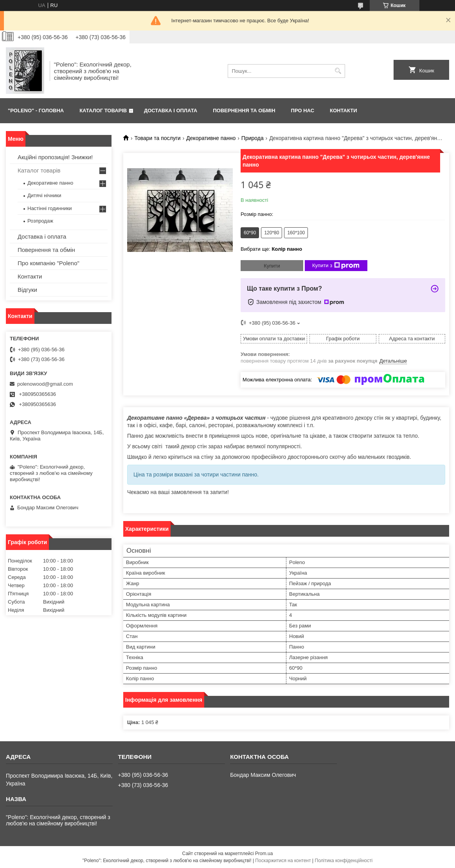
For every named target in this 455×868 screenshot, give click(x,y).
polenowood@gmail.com (45, 384)
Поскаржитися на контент (283, 861)
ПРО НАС (303, 111)
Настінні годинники (50, 208)
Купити (272, 266)
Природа (253, 138)
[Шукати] (338, 71)
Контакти (30, 276)
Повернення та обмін (46, 250)
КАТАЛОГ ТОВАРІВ (103, 111)
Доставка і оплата (42, 236)
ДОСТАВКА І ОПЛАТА (171, 111)
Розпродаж (40, 221)
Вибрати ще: (271, 249)
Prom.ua (264, 854)
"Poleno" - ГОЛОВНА (36, 111)
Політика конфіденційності (344, 861)
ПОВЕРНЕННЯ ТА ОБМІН (244, 111)
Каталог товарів (39, 170)
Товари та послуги (157, 138)
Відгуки (27, 290)
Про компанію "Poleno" (49, 263)
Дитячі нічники (44, 195)
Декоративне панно (211, 138)
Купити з (336, 266)
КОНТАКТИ (343, 111)
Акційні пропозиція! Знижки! (55, 157)
